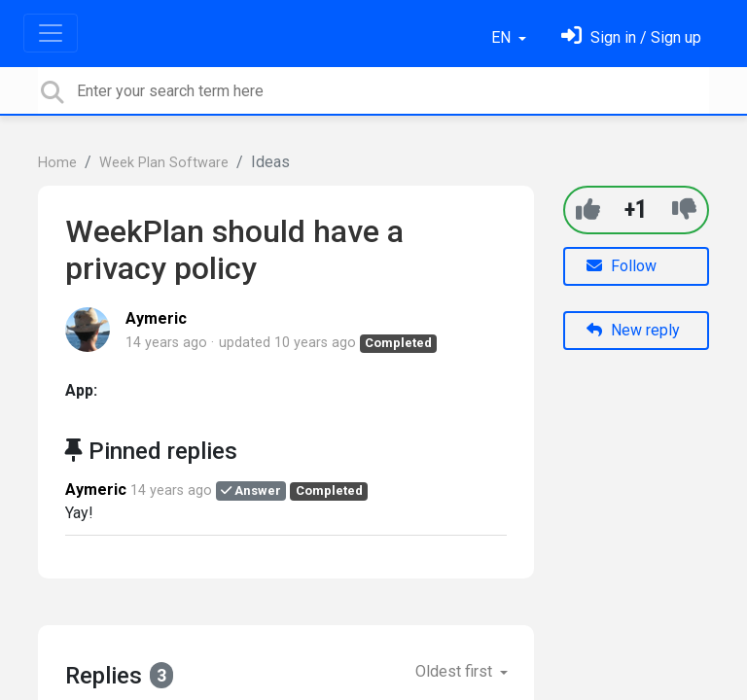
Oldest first (456, 671)
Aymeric (156, 318)
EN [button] (503, 37)
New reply (633, 330)
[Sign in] (631, 37)
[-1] (684, 210)
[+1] (588, 210)
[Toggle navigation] (51, 33)
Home (57, 163)
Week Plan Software (164, 163)
